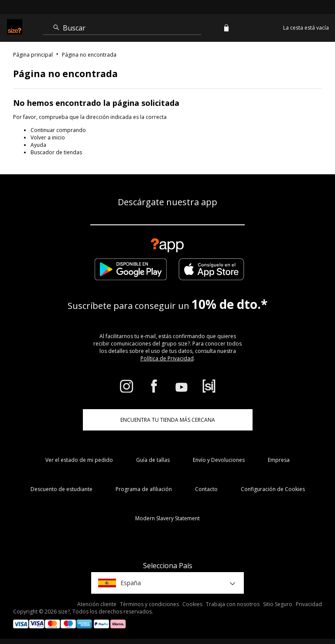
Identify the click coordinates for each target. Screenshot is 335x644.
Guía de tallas (153, 460)
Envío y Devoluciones (219, 460)
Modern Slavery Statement (167, 518)
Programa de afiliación (144, 489)
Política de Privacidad (167, 358)
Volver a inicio (48, 137)
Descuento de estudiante (62, 489)
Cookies (192, 604)
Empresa (279, 460)
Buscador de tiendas (56, 152)
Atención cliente (97, 604)
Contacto (206, 489)
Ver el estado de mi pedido (79, 460)
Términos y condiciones (149, 604)
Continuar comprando (58, 130)
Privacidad (309, 604)
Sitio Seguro (278, 604)
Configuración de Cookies (273, 489)
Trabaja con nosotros (233, 604)
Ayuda (38, 145)
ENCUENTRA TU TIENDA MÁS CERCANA (168, 420)
